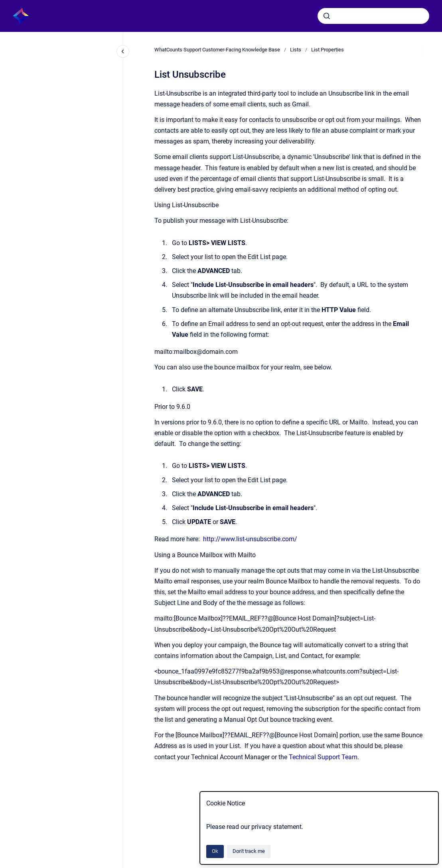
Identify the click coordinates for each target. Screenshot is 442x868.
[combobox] (373, 16)
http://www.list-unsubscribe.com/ (250, 539)
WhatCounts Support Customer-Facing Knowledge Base (217, 50)
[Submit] (327, 16)
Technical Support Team (323, 757)
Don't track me (249, 851)
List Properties (328, 50)
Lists (296, 50)
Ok (215, 851)
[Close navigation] (123, 51)
